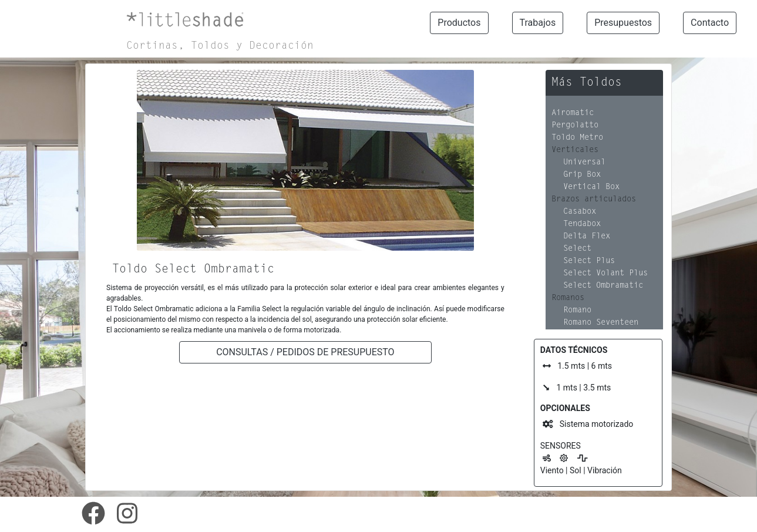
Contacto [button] (710, 23)
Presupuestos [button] (623, 23)
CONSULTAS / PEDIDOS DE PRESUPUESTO (305, 352)
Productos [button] (459, 23)
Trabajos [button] (538, 23)
